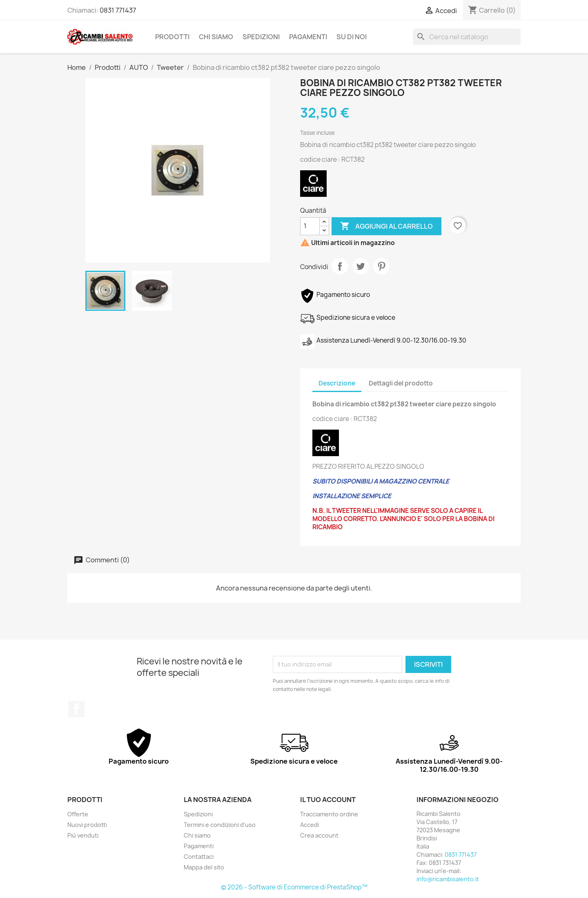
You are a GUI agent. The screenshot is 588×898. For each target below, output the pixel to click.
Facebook (76, 709)
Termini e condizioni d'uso (220, 825)
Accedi (310, 825)
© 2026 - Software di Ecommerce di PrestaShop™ (294, 887)
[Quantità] (310, 226)
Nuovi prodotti (87, 825)
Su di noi (352, 37)
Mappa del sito (204, 867)
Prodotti (172, 37)
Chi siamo (216, 37)
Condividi (340, 266)
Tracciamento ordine (329, 814)
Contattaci (199, 857)
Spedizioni (261, 37)
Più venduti (83, 835)
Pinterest (381, 266)
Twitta (361, 266)
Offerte (78, 814)
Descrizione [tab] (337, 383)
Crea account (319, 835)
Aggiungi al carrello (386, 226)
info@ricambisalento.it (448, 879)
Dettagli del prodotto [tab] (401, 383)
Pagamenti (308, 37)
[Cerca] (467, 37)
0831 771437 (118, 10)
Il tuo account (328, 800)
